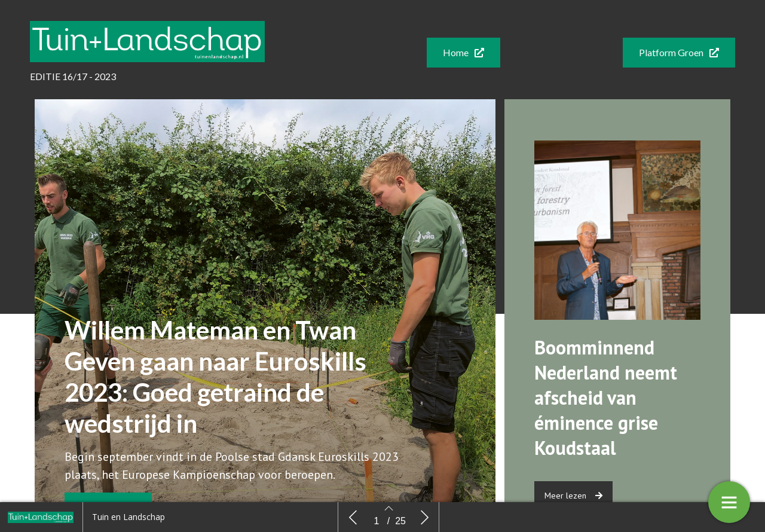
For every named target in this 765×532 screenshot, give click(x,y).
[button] (463, 53)
